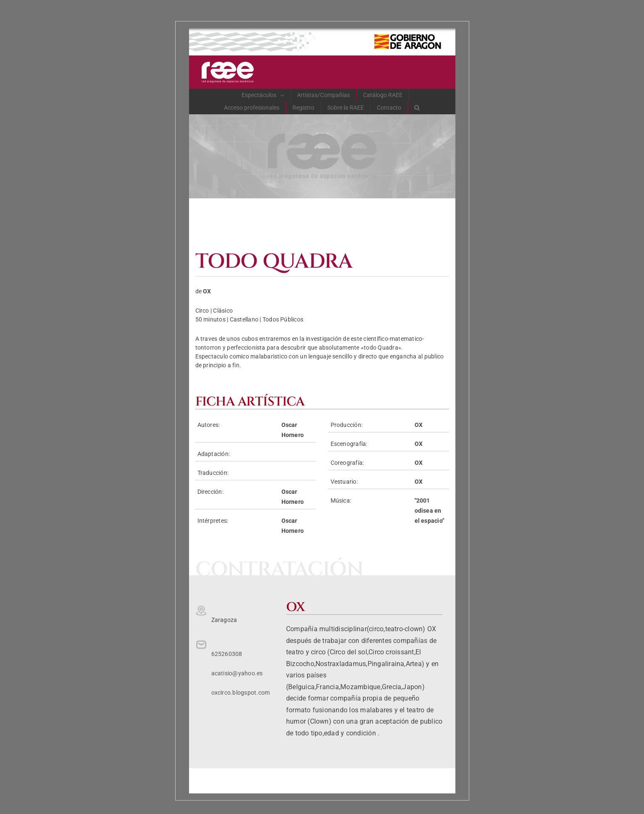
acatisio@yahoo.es (237, 673)
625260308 (227, 654)
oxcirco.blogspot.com (241, 693)
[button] (417, 108)
